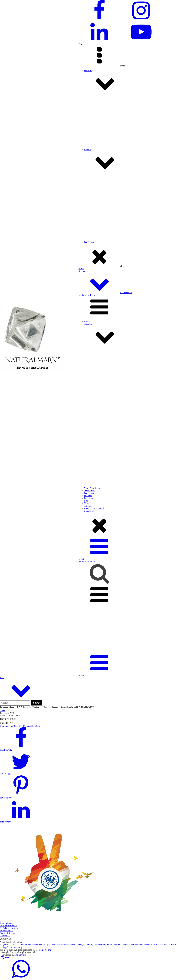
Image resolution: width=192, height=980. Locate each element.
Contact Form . (46, 950)
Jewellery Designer (22, 726)
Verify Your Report (87, 295)
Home (81, 44)
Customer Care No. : (151, 945)
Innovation (9, 726)
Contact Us (89, 511)
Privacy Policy (7, 931)
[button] (96, 749)
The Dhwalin (20, 955)
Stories (39, 726)
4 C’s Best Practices (9, 928)
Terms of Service (8, 933)
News (87, 503)
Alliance (88, 506)
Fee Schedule (126, 293)
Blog (86, 501)
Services (138, 81)
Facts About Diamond (94, 508)
